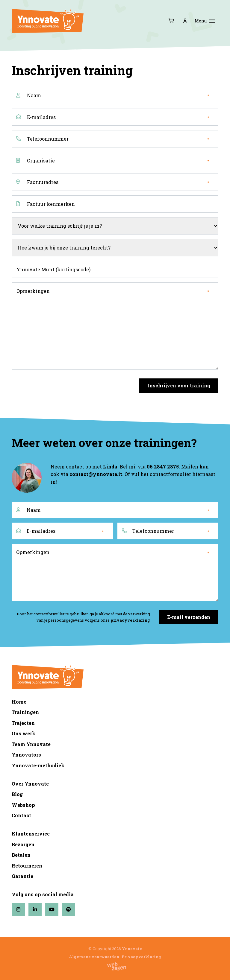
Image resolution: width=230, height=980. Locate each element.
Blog (17, 794)
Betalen (21, 855)
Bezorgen (23, 844)
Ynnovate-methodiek (38, 765)
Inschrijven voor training (179, 385)
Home (19, 702)
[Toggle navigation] (212, 21)
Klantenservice (31, 834)
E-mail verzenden (189, 617)
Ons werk (24, 733)
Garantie (22, 876)
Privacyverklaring (141, 957)
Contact (21, 815)
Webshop (23, 805)
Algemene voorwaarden (94, 957)
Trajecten (23, 723)
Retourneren (27, 866)
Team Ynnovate (31, 744)
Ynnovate (132, 949)
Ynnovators (26, 755)
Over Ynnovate (30, 784)
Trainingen (25, 712)
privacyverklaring (130, 620)
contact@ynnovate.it (96, 474)
